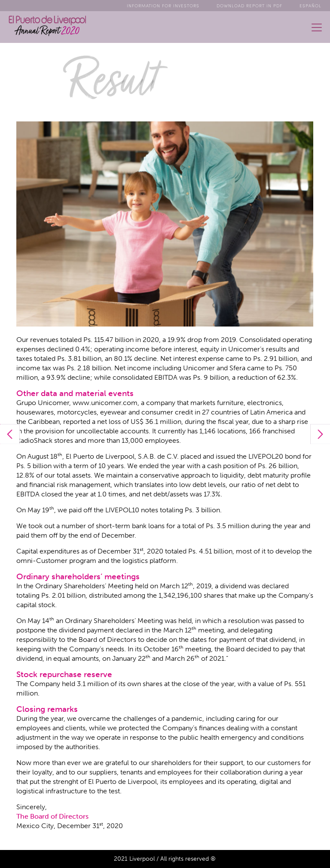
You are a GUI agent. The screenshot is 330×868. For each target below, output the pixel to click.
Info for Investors (163, 6)
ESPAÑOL (310, 6)
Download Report (249, 6)
